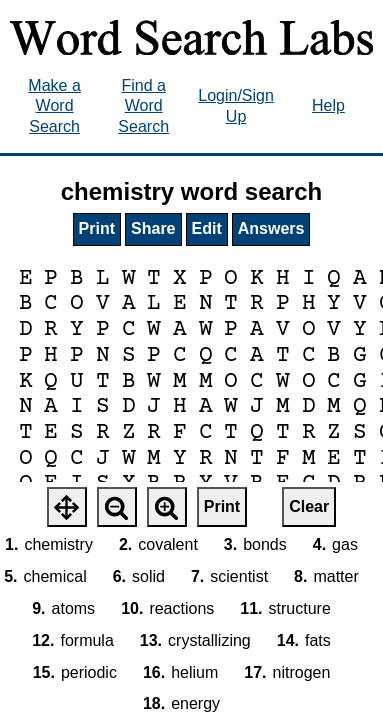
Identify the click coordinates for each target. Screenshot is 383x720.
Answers (271, 228)
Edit (207, 228)
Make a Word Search (54, 106)
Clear (309, 506)
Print (97, 228)
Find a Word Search (143, 106)
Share (153, 228)
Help (328, 105)
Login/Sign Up (236, 106)
